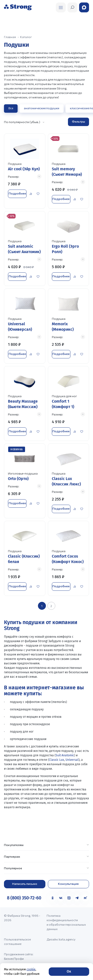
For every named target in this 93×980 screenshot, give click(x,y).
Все (11, 108)
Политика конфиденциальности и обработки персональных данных (66, 922)
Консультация (68, 884)
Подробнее (17, 193)
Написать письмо (25, 884)
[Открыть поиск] (61, 7)
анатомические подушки (42, 108)
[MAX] (69, 898)
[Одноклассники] (53, 898)
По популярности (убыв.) (22, 122)
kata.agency (67, 939)
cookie (31, 969)
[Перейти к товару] (25, 171)
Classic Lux (56, 760)
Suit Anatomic (65, 755)
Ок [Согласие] (69, 971)
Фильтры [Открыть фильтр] (78, 121)
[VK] (61, 898)
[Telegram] (77, 898)
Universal (72, 760)
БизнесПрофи (14, 958)
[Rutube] (85, 898)
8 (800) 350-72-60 (24, 898)
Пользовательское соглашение (17, 941)
